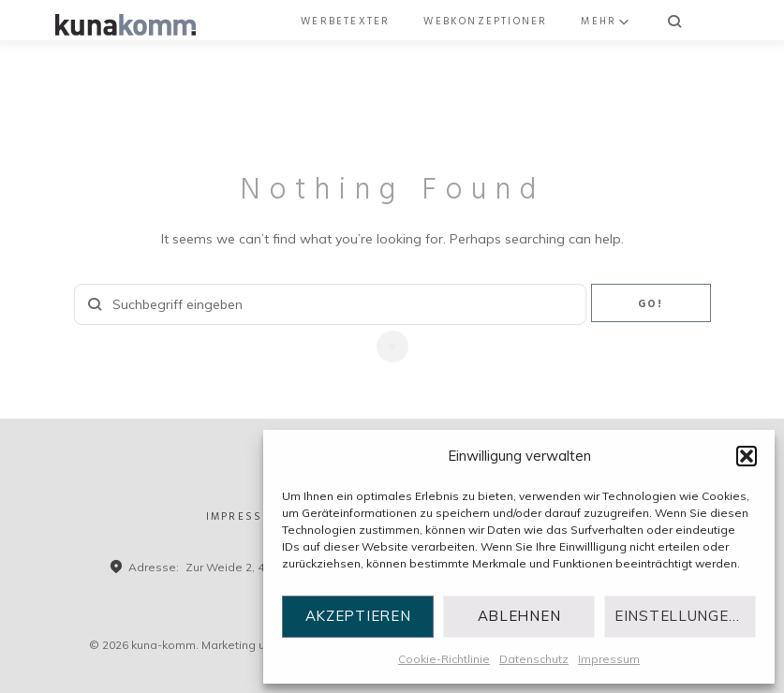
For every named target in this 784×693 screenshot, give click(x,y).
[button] (747, 456)
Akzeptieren (358, 616)
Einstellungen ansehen (685, 616)
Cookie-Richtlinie (444, 659)
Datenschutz (534, 659)
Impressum (609, 659)
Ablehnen (519, 616)
